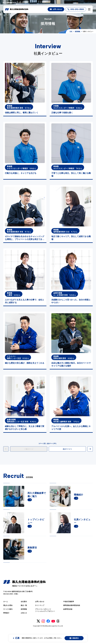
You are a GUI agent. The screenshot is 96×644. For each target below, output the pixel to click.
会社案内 (24, 602)
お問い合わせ (40, 602)
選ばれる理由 (8, 605)
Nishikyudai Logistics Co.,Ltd (53, 626)
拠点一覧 (24, 605)
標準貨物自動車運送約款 (72, 605)
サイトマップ (40, 605)
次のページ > (67, 449)
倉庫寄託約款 (68, 609)
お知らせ (24, 613)
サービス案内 (8, 609)
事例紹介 (6, 613)
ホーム (6, 602)
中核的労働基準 (69, 602)
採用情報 (24, 609)
